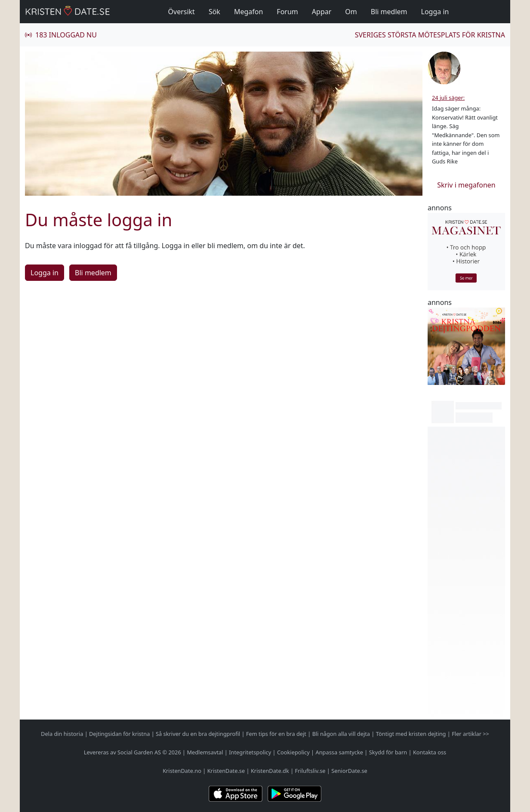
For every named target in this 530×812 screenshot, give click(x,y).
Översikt (182, 12)
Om (351, 12)
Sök (214, 12)
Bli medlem (389, 12)
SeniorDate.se (349, 771)
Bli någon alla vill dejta (341, 734)
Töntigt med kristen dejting (411, 734)
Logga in (435, 12)
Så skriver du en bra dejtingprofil (198, 734)
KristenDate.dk (270, 771)
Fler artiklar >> (470, 734)
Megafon (248, 12)
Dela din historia (62, 734)
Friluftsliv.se (310, 771)
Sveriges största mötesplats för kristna (430, 35)
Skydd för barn (388, 752)
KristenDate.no (182, 771)
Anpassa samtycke (340, 752)
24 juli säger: (448, 98)
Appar (322, 12)
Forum (287, 12)
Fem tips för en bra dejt (276, 734)
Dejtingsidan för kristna (119, 734)
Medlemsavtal (205, 752)
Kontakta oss (430, 752)
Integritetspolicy (250, 752)
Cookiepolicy (293, 752)
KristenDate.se (226, 771)
